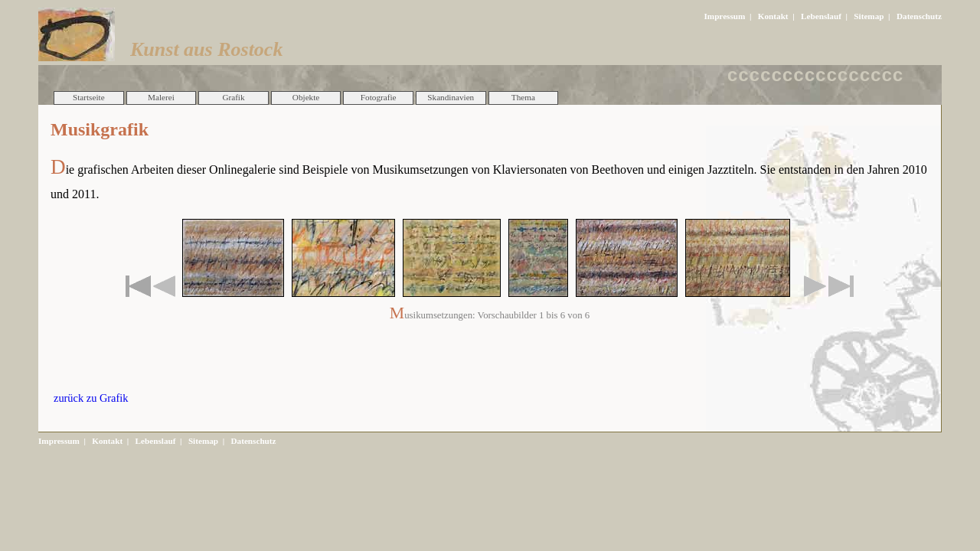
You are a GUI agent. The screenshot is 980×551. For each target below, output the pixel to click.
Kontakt (773, 16)
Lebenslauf (821, 16)
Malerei (161, 97)
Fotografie (379, 97)
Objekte (306, 97)
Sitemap (869, 16)
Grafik (233, 97)
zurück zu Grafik (91, 398)
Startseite (89, 97)
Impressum (724, 16)
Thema (523, 97)
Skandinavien (451, 97)
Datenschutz (919, 16)
